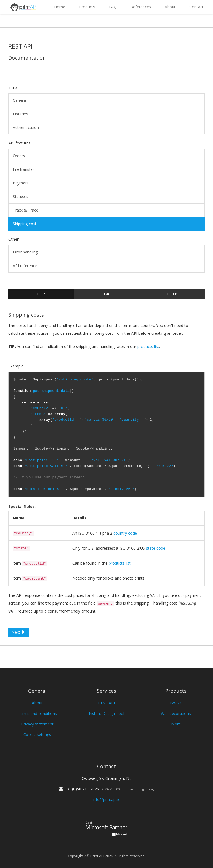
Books (176, 703)
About (170, 7)
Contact (196, 7)
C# (106, 294)
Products (87, 7)
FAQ (113, 7)
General (20, 100)
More (176, 724)
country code (125, 533)
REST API (106, 703)
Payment (21, 183)
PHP (41, 294)
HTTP (172, 294)
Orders (19, 156)
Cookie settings (37, 734)
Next (18, 632)
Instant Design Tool (106, 713)
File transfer (23, 169)
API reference (25, 266)
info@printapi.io (107, 799)
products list (148, 347)
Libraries (20, 114)
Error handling (25, 252)
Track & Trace (26, 210)
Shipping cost (25, 224)
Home (60, 7)
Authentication (26, 127)
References (141, 7)
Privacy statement (37, 724)
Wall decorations (176, 713)
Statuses (21, 196)
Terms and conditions (37, 713)
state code (156, 548)
